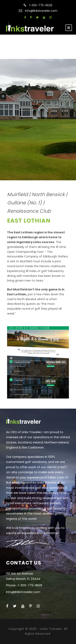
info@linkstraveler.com (41, 11)
